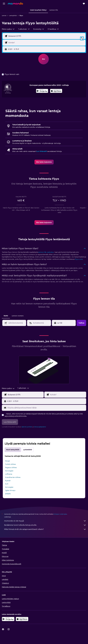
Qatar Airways (10, 490)
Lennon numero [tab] (18, 316)
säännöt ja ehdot (27, 427)
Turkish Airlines (10, 464)
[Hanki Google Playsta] (42, 91)
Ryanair (8, 481)
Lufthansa (9, 474)
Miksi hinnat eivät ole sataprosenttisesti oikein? (45, 529)
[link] (44, 162)
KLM (7, 484)
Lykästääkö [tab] (28, 450)
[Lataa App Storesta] (56, 91)
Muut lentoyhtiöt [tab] (13, 450)
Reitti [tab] (6, 316)
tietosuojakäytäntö (40, 427)
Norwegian (9, 471)
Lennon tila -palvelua (46, 252)
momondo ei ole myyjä (45, 521)
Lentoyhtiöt (13, 16)
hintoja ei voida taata (60, 514)
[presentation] (56, 91)
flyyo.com (79, 259)
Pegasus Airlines (11, 468)
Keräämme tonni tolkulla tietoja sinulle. (45, 525)
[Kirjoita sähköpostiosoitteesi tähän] (46, 408)
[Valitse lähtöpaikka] (46, 36)
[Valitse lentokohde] (46, 43)
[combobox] (8, 29)
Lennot (4, 16)
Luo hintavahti (42, 151)
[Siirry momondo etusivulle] (15, 4)
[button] (4, 4)
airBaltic (8, 494)
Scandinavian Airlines (13, 477)
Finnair (7, 461)
